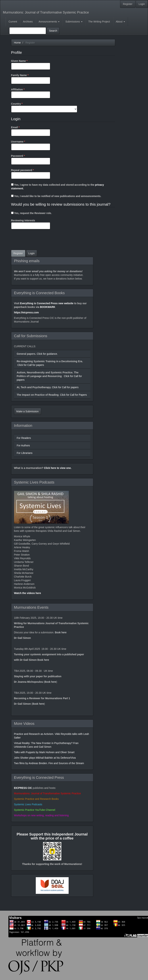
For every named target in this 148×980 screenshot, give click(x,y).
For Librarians (25, 453)
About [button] (120, 22)
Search (53, 31)
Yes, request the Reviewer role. (31, 213)
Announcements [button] (49, 22)
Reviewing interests (31, 224)
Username (31, 145)
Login (142, 4)
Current (13, 22)
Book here (61, 632)
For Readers (24, 438)
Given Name (31, 64)
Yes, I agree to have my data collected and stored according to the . (58, 187)
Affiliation (31, 93)
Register (128, 4)
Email (31, 131)
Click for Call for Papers (73, 395)
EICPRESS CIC (23, 788)
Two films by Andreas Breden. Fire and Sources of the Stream (49, 763)
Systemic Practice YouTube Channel (35, 810)
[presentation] (39, 240)
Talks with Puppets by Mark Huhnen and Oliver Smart (44, 752)
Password (31, 159)
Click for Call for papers (31, 365)
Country (44, 107)
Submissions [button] (74, 22)
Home (17, 43)
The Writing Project (99, 22)
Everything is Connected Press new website (47, 303)
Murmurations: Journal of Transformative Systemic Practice (46, 12)
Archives (28, 22)
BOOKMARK (48, 307)
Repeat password (31, 174)
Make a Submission (28, 411)
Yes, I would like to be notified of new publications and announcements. (56, 196)
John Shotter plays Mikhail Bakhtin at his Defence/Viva (45, 758)
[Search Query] (28, 31)
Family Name (31, 79)
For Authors (23, 445)
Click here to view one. (58, 468)
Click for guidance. (47, 354)
